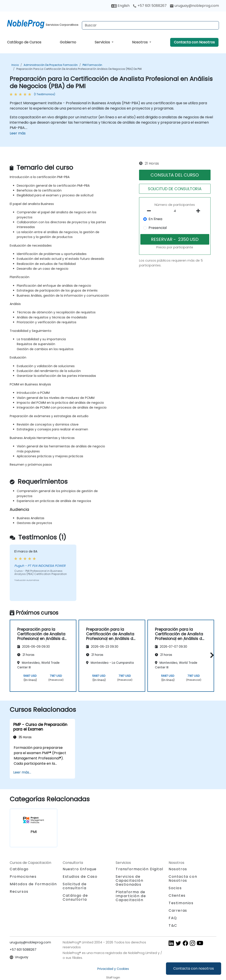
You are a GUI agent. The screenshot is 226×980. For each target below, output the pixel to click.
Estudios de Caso (80, 877)
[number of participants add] (200, 211)
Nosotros (140, 42)
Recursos (19, 892)
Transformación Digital (139, 869)
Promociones (23, 877)
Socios (175, 888)
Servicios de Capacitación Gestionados (129, 881)
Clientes (177, 895)
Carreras (178, 910)
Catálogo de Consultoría (75, 897)
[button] (211, 655)
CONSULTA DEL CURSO (175, 175)
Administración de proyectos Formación (51, 65)
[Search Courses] (150, 25)
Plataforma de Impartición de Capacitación (131, 896)
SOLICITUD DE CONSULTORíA (175, 189)
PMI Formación (92, 65)
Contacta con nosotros (194, 968)
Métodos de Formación (33, 884)
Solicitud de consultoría (75, 886)
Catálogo (19, 869)
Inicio (15, 65)
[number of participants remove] (150, 211)
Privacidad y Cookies (113, 969)
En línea (155, 219)
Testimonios (181, 903)
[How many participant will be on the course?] (175, 211)
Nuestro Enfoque (80, 869)
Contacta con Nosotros (194, 42)
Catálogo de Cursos (24, 42)
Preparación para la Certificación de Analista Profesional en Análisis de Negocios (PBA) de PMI (79, 69)
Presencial (158, 228)
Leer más (18, 133)
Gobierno (68, 42)
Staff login (113, 977)
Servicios (103, 42)
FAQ (173, 918)
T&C (173, 925)
